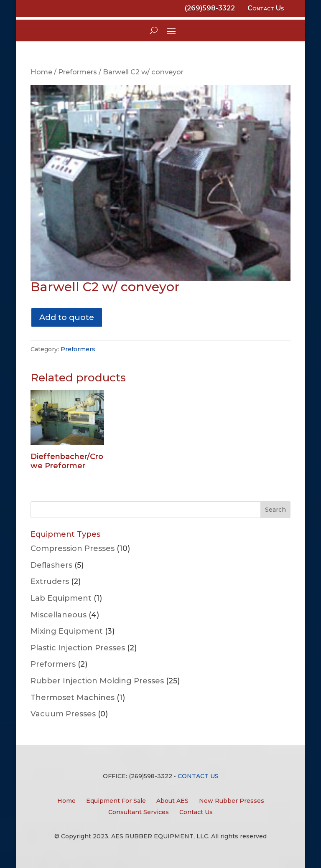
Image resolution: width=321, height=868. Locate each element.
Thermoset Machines (73, 698)
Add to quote (67, 317)
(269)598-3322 (210, 8)
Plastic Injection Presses (78, 648)
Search (275, 510)
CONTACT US (198, 776)
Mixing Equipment (67, 631)
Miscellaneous (59, 615)
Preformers (78, 72)
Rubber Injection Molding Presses (97, 681)
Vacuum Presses (63, 714)
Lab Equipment (61, 598)
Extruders (50, 581)
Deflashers (51, 565)
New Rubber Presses (232, 801)
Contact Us (266, 8)
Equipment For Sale (116, 801)
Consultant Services (139, 812)
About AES (172, 801)
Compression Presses (73, 548)
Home (41, 72)
